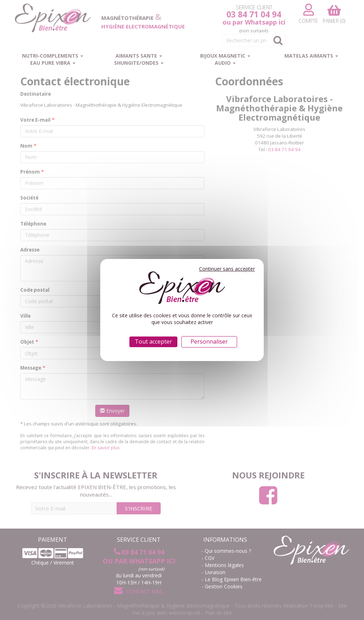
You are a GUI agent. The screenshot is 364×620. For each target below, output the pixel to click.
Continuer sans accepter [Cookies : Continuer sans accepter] (227, 269)
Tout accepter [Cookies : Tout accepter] (153, 341)
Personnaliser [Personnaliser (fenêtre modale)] (209, 341)
